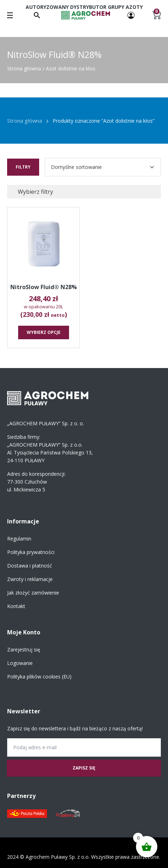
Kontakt (16, 606)
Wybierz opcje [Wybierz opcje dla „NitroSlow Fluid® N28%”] (44, 332)
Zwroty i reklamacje (30, 579)
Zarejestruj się (24, 649)
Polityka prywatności (31, 552)
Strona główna (24, 68)
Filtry (23, 167)
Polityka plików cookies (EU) (39, 677)
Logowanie (20, 663)
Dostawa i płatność (30, 566)
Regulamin (19, 539)
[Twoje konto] (131, 15)
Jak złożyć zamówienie (33, 593)
